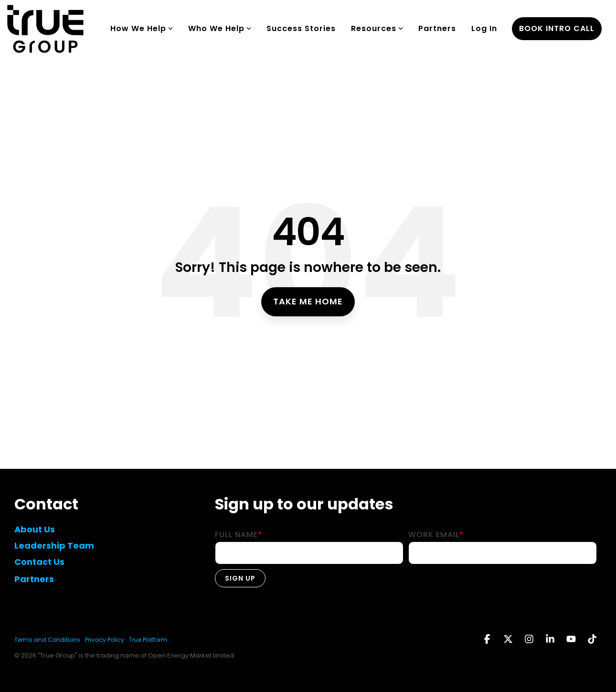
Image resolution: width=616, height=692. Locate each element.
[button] (488, 640)
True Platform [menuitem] (148, 640)
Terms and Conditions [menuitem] (47, 640)
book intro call (557, 28)
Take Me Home (308, 301)
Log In (484, 28)
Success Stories (301, 28)
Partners (437, 28)
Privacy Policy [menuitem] (105, 640)
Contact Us (39, 562)
